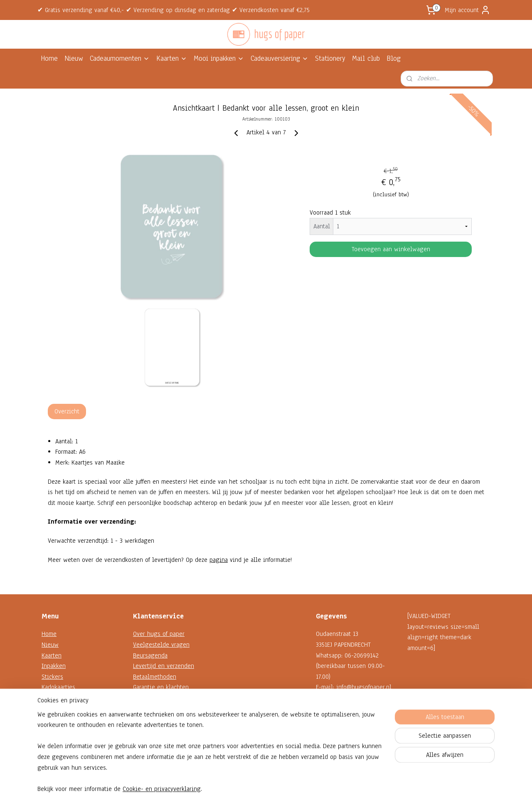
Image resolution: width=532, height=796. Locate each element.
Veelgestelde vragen (161, 645)
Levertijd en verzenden (164, 666)
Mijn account (468, 10)
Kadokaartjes (58, 687)
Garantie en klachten (161, 687)
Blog (394, 58)
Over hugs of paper (159, 634)
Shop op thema (62, 709)
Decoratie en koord (67, 698)
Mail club (366, 58)
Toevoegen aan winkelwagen (391, 249)
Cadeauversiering (280, 58)
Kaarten (172, 58)
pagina (219, 560)
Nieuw (74, 58)
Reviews (144, 730)
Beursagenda (150, 655)
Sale (47, 719)
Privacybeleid (151, 719)
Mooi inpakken (219, 58)
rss (258, 781)
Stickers (52, 677)
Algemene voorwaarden (165, 709)
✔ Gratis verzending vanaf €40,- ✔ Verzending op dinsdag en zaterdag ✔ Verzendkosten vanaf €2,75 (174, 10)
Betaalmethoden (155, 677)
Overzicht (67, 411)
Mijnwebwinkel (341, 781)
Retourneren (149, 698)
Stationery (330, 58)
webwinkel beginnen (284, 781)
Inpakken (54, 666)
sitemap (243, 781)
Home (49, 58)
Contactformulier (338, 719)
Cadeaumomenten (120, 58)
